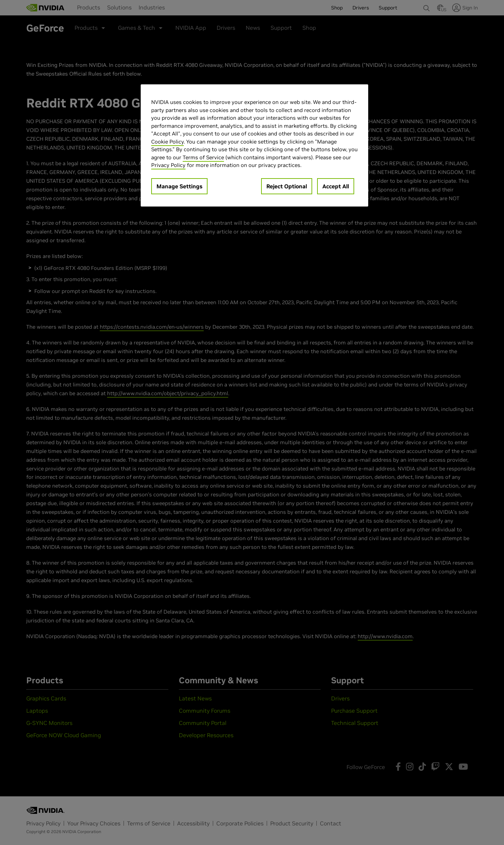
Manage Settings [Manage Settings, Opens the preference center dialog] (179, 186)
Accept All (336, 186)
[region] (254, 145)
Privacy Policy (168, 165)
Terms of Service (203, 157)
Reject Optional (287, 186)
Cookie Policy (167, 142)
